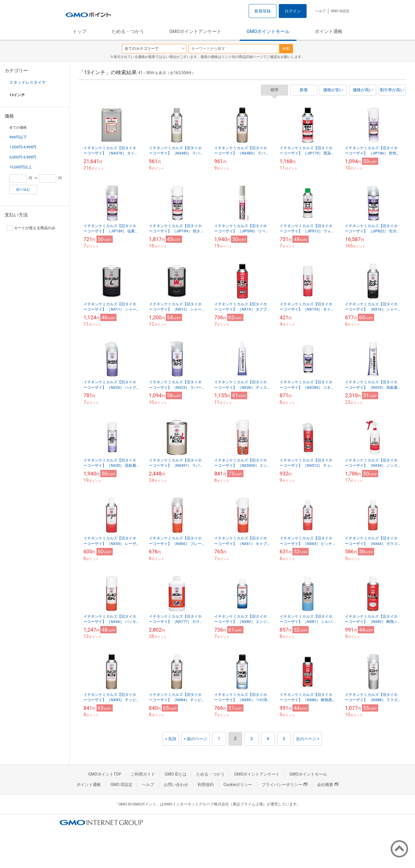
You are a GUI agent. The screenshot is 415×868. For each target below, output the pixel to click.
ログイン (293, 11)
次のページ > (308, 739)
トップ (79, 31)
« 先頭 (171, 739)
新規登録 (263, 11)
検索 (286, 49)
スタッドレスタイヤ (28, 82)
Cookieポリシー (238, 785)
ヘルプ (321, 11)
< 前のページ (195, 739)
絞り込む (23, 189)
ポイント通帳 (329, 31)
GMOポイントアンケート (195, 31)
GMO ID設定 (340, 11)
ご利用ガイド (143, 774)
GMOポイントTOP (105, 774)
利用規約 (206, 785)
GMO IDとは (176, 774)
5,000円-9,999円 (23, 157)
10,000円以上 (21, 167)
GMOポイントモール (268, 31)
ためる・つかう (128, 31)
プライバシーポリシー (285, 785)
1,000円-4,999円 (23, 147)
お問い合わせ (176, 785)
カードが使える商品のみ (31, 228)
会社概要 (328, 785)
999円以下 (18, 137)
